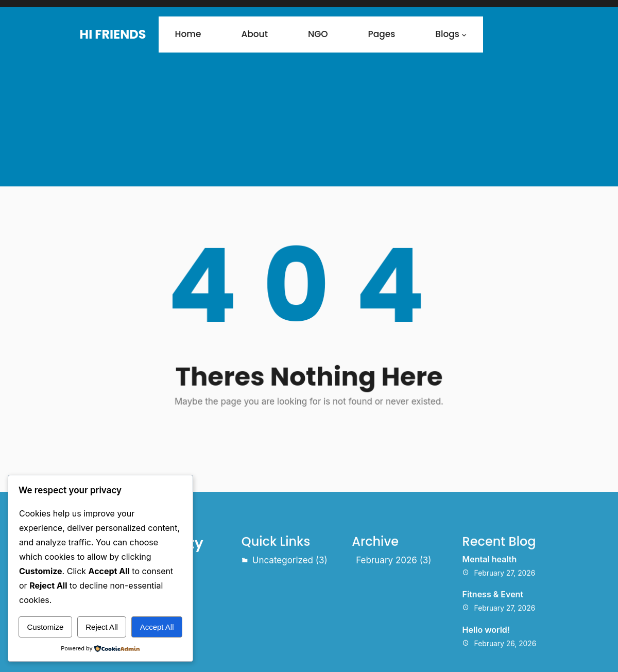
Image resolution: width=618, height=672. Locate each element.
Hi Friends (113, 34)
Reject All (102, 627)
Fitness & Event (493, 641)
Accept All (157, 627)
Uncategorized (283, 607)
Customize (45, 627)
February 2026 (387, 607)
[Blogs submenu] (464, 35)
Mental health (490, 606)
